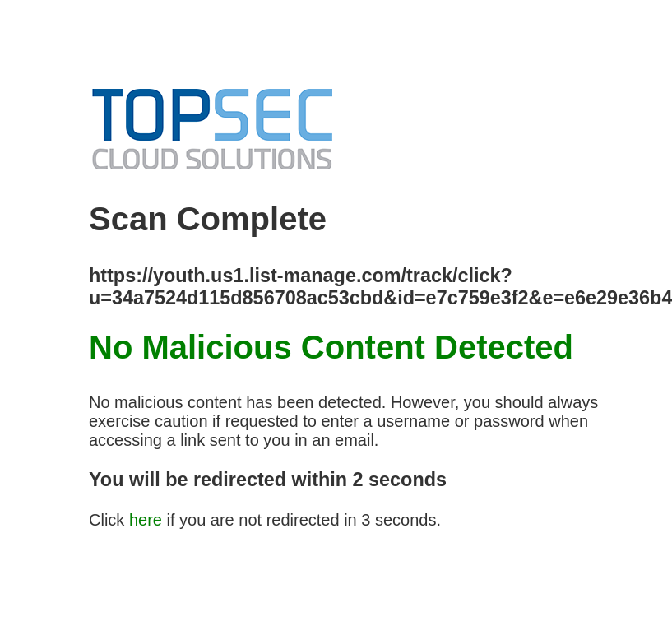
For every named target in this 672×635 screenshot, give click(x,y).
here (146, 520)
